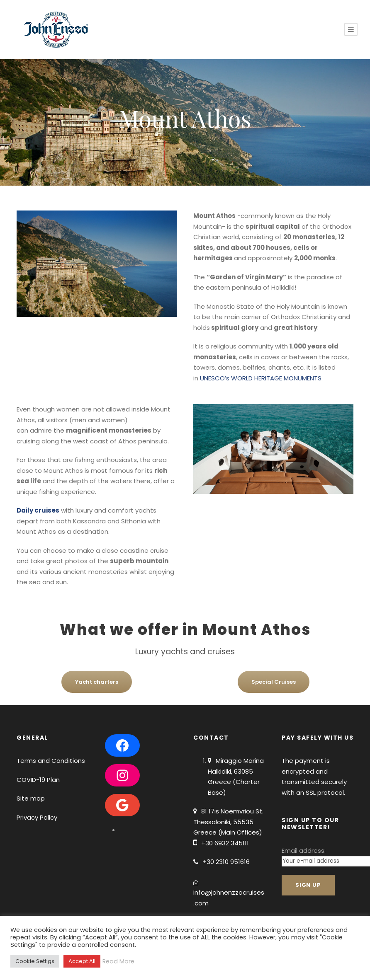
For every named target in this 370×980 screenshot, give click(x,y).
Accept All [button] (82, 961)
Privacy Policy (37, 817)
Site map (31, 798)
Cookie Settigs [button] (35, 961)
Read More (118, 961)
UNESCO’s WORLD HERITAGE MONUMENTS (261, 378)
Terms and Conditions (51, 761)
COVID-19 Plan (38, 780)
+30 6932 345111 (225, 843)
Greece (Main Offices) (228, 832)
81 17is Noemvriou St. (232, 811)
